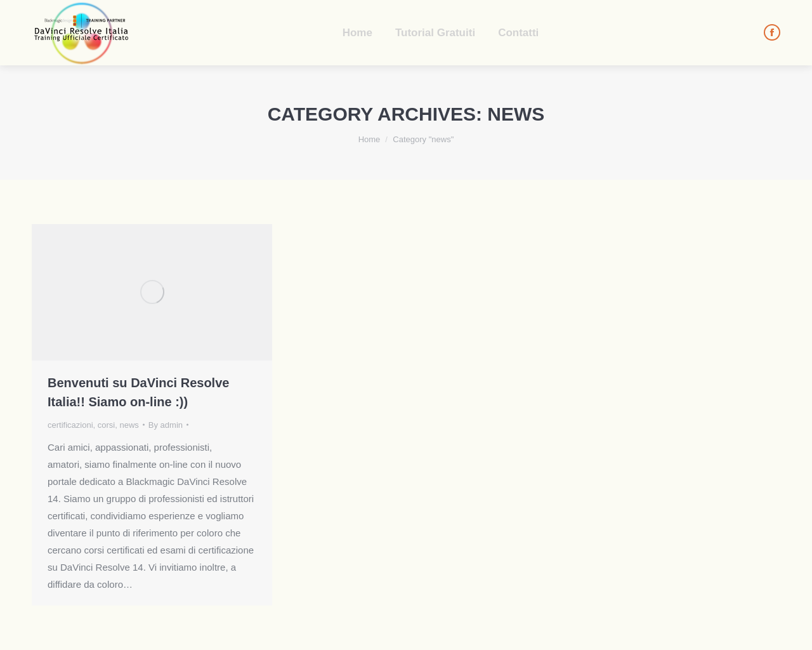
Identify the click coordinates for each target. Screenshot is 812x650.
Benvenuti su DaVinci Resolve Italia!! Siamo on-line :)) (138, 392)
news (129, 425)
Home (370, 139)
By (166, 425)
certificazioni (70, 425)
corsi (106, 425)
